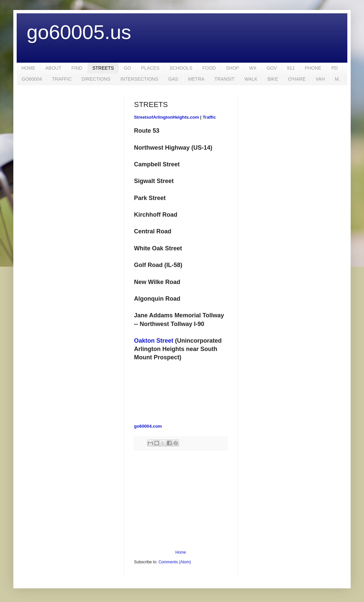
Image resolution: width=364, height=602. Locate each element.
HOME (28, 68)
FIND (77, 68)
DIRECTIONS (96, 79)
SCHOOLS (181, 68)
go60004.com (148, 426)
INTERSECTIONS (139, 79)
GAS (173, 79)
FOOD (209, 68)
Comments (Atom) (174, 562)
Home (181, 552)
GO (127, 68)
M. (338, 79)
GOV (272, 68)
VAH (320, 79)
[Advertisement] (181, 500)
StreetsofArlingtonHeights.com (166, 117)
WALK (251, 79)
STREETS (103, 68)
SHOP (232, 68)
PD (334, 68)
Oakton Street (154, 341)
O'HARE (297, 79)
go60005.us (79, 32)
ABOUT (53, 68)
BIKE (273, 79)
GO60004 (32, 79)
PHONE (313, 68)
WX (253, 68)
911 (291, 68)
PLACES (150, 68)
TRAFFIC (62, 79)
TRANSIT (224, 79)
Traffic (209, 117)
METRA (196, 79)
